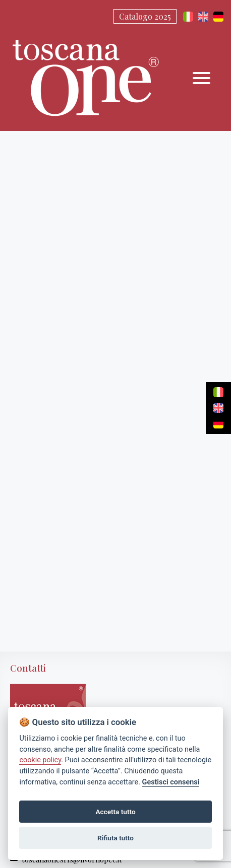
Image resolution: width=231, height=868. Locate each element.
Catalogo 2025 (145, 16)
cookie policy (40, 760)
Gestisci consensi (171, 782)
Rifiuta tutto (115, 838)
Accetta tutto (115, 812)
